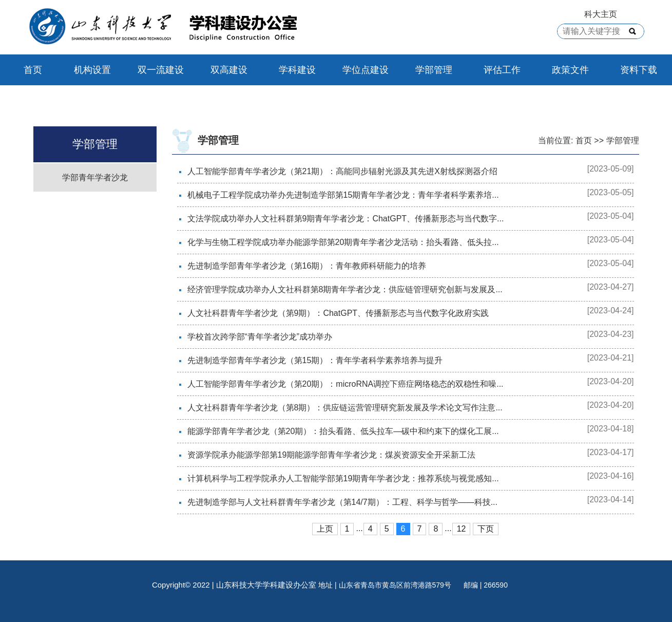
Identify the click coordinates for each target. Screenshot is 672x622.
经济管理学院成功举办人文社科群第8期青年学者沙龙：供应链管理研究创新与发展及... (345, 289)
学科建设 (297, 70)
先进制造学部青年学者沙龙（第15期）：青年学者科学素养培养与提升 (315, 360)
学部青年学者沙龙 (95, 177)
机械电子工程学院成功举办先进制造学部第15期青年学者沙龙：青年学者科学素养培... (343, 195)
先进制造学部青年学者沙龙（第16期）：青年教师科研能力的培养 (307, 266)
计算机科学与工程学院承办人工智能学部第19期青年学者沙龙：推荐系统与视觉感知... (343, 478)
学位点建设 (366, 70)
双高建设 (229, 70)
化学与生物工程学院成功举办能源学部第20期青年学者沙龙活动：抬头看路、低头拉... (343, 242)
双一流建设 (161, 70)
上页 (325, 529)
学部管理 (434, 70)
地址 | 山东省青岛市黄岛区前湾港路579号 (386, 585)
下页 (486, 529)
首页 (33, 70)
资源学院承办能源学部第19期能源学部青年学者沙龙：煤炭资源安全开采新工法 (332, 455)
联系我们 (41, 101)
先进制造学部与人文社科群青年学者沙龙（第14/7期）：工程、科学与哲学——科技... (342, 502)
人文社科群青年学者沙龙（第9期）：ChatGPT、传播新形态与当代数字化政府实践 (338, 313)
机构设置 (92, 70)
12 (462, 529)
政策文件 (570, 70)
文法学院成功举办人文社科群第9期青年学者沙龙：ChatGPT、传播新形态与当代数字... (346, 219)
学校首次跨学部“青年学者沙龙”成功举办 (260, 337)
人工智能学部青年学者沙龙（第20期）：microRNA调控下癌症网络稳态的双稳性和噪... (345, 384)
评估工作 (502, 70)
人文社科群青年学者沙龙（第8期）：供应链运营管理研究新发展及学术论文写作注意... (345, 408)
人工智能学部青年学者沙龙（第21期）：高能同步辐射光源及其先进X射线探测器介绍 (342, 171)
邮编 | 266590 (486, 585)
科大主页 (601, 14)
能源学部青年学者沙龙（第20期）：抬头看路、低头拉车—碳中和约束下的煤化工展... (343, 431)
